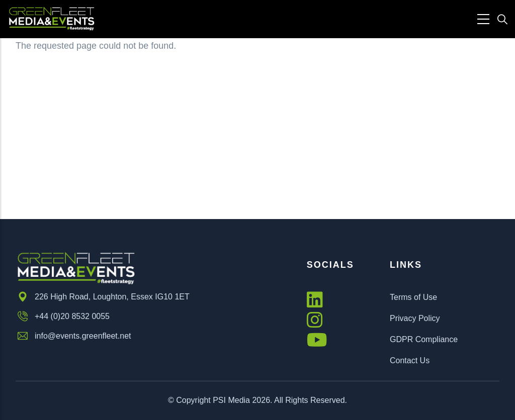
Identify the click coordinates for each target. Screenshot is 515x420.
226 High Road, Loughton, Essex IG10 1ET (103, 297)
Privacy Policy (415, 318)
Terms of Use (413, 297)
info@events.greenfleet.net (73, 336)
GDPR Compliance (424, 339)
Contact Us (410, 360)
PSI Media (231, 400)
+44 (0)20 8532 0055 (63, 317)
